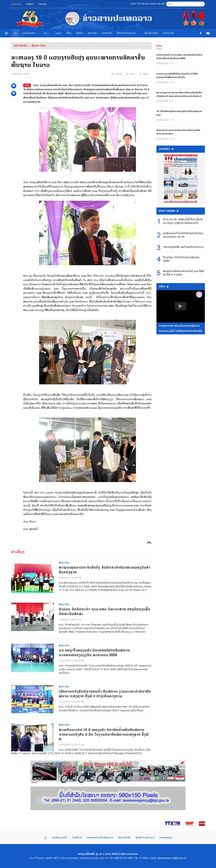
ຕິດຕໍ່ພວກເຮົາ (168, 33)
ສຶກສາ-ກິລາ (39, 46)
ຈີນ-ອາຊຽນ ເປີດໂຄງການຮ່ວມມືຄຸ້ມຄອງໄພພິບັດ (181, 259)
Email (117, 74)
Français (42, 4)
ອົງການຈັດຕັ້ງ (124, 838)
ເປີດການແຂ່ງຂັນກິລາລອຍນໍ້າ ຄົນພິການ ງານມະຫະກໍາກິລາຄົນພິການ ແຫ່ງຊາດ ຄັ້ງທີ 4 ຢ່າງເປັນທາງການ (105, 694)
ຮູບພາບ (59, 33)
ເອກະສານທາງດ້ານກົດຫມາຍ (100, 838)
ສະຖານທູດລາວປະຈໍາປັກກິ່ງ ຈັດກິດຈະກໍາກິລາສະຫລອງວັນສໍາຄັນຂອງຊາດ (105, 570)
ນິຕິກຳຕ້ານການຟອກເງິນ (128, 33)
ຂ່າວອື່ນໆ (18, 552)
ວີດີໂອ (69, 33)
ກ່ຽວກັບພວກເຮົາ (60, 838)
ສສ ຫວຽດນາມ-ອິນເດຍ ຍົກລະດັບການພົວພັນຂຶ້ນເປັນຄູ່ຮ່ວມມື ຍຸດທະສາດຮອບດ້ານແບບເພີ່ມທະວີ (179, 94)
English (30, 4)
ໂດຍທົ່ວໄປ (77, 838)
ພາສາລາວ (16, 4)
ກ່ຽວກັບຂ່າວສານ (30, 33)
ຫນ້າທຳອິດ (21, 46)
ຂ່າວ (47, 33)
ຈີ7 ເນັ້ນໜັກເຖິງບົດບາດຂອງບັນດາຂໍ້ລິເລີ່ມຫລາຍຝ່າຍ (179, 113)
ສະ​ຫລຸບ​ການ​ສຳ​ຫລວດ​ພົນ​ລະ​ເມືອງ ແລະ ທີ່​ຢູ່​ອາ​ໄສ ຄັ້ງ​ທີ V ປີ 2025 (184, 273)
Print (130, 74)
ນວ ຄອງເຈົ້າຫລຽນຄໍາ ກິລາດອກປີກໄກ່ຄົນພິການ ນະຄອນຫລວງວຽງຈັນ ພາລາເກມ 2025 (94, 653)
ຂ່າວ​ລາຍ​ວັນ (93, 33)
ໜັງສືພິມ (80, 33)
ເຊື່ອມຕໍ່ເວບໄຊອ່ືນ (151, 33)
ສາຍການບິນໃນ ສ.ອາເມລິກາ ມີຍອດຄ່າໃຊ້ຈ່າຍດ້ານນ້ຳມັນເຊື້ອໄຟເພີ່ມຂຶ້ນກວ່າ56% (179, 57)
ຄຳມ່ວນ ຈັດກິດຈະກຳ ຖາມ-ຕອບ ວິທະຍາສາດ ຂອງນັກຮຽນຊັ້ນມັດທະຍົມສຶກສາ (105, 612)
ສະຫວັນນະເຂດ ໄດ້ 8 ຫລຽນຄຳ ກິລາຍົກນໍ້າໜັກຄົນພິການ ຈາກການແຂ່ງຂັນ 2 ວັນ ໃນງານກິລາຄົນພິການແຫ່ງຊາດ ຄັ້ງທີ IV (104, 735)
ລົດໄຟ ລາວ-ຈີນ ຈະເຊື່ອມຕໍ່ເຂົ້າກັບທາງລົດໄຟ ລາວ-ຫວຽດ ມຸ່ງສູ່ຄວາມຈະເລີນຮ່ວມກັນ (183, 221)
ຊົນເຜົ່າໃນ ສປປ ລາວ (145, 838)
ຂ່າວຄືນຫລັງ (107, 33)
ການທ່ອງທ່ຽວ (166, 838)
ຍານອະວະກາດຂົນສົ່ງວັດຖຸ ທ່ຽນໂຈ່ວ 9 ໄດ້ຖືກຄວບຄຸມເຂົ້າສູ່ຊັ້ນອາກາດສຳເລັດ (177, 76)
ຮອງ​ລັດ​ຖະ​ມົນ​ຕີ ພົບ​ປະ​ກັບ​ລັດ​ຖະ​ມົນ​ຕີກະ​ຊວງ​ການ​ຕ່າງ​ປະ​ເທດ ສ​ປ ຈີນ (183, 235)
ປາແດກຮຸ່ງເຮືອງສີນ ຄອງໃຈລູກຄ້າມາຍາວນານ (183, 247)
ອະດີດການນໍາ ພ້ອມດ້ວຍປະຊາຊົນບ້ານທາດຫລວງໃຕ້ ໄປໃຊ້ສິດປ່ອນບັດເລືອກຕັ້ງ (180, 328)
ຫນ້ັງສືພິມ (166, 149)
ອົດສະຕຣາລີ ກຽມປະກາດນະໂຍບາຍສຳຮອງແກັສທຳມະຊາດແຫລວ (178, 132)
